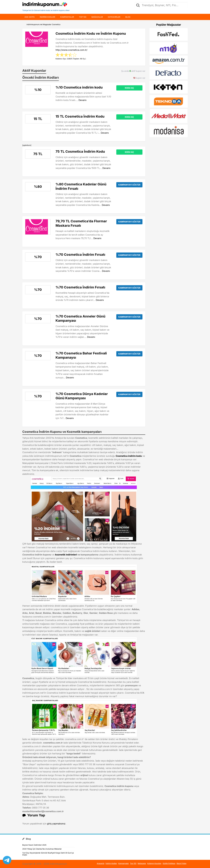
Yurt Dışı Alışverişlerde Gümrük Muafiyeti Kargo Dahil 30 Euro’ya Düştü (48, 854)
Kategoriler (114, 17)
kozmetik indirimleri (66, 555)
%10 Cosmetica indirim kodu (79, 87)
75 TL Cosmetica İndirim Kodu (80, 151)
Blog (128, 17)
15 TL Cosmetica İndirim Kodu (80, 116)
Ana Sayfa (30, 17)
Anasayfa (101, 863)
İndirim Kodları (111, 863)
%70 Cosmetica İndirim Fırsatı (80, 255)
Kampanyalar (67, 17)
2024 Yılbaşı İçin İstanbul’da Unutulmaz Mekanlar (42, 849)
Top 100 (83, 17)
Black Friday (182, 863)
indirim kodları (47, 17)
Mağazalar (97, 17)
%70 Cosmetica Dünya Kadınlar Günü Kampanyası (82, 396)
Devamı (83, 100)
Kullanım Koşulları (154, 863)
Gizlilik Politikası (169, 863)
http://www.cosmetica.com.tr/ (71, 50)
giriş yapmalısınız (56, 824)
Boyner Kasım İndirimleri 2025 (34, 845)
